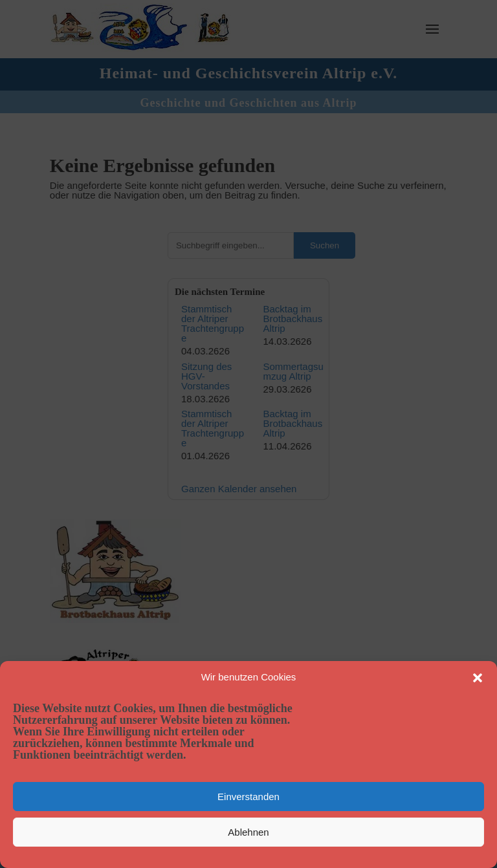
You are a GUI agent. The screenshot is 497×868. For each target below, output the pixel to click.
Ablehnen (248, 832)
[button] (478, 678)
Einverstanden (248, 797)
